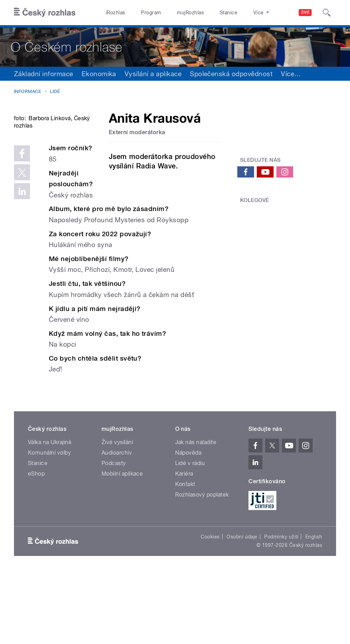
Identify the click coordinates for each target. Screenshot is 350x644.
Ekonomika (99, 74)
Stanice (229, 13)
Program (151, 13)
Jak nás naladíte (196, 514)
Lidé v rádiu (190, 535)
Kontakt (185, 556)
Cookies (210, 608)
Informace (28, 91)
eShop (36, 545)
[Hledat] (327, 13)
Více (291, 74)
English (314, 608)
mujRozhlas (190, 13)
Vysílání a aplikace (153, 74)
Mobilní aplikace (122, 545)
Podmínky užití (281, 608)
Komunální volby (49, 524)
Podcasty (114, 535)
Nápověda (188, 524)
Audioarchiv (117, 524)
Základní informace (44, 74)
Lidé (55, 91)
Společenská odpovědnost (231, 74)
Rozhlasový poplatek (202, 566)
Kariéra (184, 545)
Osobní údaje (242, 608)
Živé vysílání (117, 514)
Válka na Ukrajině (50, 514)
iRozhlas (116, 13)
